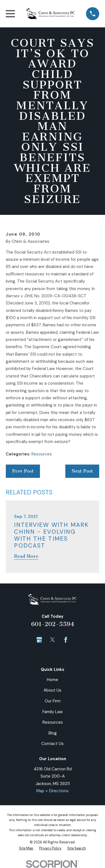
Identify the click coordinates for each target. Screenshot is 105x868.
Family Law (52, 712)
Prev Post (23, 471)
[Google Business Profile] (39, 640)
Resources (42, 454)
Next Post (82, 471)
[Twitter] (52, 640)
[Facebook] (66, 640)
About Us (52, 690)
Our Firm (53, 701)
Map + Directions (52, 791)
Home (52, 680)
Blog (53, 733)
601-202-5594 (53, 624)
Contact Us (52, 744)
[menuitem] (26, 849)
